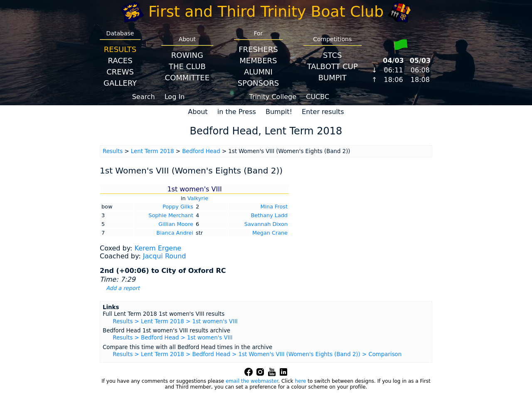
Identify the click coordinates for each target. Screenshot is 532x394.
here (300, 381)
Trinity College (273, 97)
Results (120, 49)
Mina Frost (274, 207)
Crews (120, 72)
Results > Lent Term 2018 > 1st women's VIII (175, 321)
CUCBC (318, 97)
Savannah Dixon (266, 224)
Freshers (258, 49)
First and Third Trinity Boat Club (266, 11)
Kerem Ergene (158, 248)
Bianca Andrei (175, 233)
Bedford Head (201, 151)
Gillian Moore (176, 224)
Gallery (120, 83)
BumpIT (332, 78)
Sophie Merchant (171, 215)
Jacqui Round (165, 256)
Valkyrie (198, 198)
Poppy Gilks (178, 207)
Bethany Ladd (269, 215)
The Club (187, 66)
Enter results (323, 112)
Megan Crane (270, 233)
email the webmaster (252, 381)
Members (258, 61)
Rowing (187, 55)
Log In (175, 97)
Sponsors (258, 83)
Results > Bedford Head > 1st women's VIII (172, 338)
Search (144, 97)
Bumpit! (279, 112)
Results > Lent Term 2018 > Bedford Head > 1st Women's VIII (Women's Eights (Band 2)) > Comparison (257, 354)
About (198, 112)
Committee (187, 78)
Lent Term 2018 (153, 151)
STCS (332, 55)
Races (120, 61)
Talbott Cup (332, 66)
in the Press (237, 112)
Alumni (258, 72)
